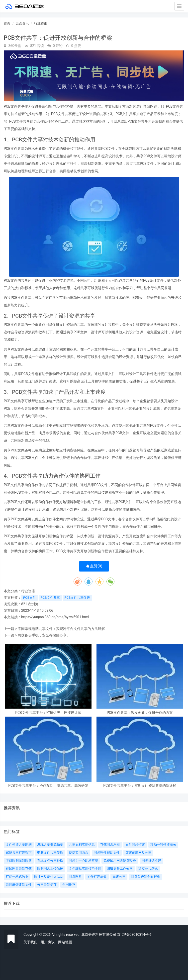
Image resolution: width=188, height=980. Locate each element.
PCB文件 (30, 598)
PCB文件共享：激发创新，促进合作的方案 (140, 713)
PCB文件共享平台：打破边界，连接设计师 (48, 713)
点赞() (94, 566)
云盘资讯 (22, 23)
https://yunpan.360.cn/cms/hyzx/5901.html (55, 617)
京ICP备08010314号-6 (134, 935)
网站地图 (65, 942)
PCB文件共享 (50, 598)
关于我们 (30, 942)
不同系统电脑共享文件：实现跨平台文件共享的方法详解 (61, 629)
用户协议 (48, 942)
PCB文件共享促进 (77, 598)
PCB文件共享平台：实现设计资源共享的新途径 (140, 786)
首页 (7, 23)
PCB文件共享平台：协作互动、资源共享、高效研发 (48, 786)
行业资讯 (41, 23)
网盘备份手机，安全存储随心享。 (44, 635)
